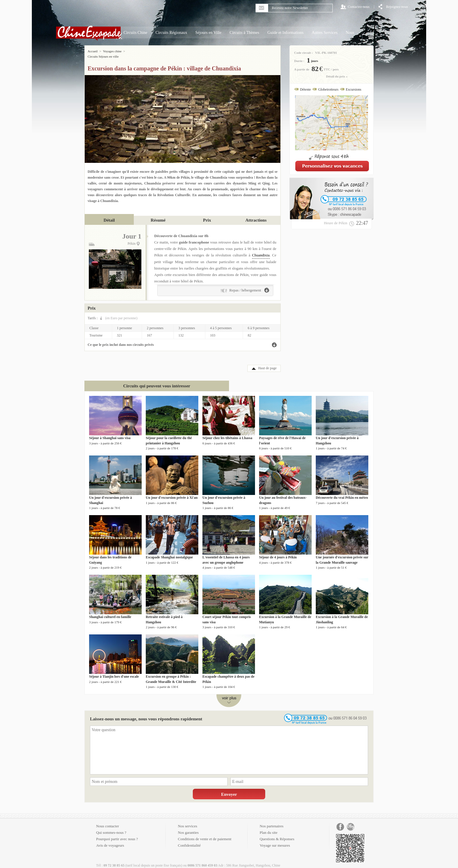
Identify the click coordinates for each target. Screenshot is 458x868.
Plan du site (269, 827)
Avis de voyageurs (110, 840)
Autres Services (325, 33)
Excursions (354, 89)
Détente (305, 89)
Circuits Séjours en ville (142, 51)
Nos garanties (188, 827)
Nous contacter (107, 821)
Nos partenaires (271, 821)
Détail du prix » (337, 76)
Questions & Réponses (277, 834)
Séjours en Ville (208, 33)
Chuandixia (261, 250)
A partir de (302, 69)
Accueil (93, 51)
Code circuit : (303, 53)
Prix (207, 215)
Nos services (188, 821)
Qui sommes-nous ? (111, 827)
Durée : (299, 61)
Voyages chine (112, 51)
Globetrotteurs (328, 89)
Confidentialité (189, 840)
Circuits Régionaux (171, 33)
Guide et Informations (286, 33)
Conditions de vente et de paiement (205, 834)
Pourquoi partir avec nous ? (117, 834)
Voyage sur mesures (275, 840)
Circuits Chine (135, 33)
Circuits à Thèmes (244, 33)
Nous (350, 33)
